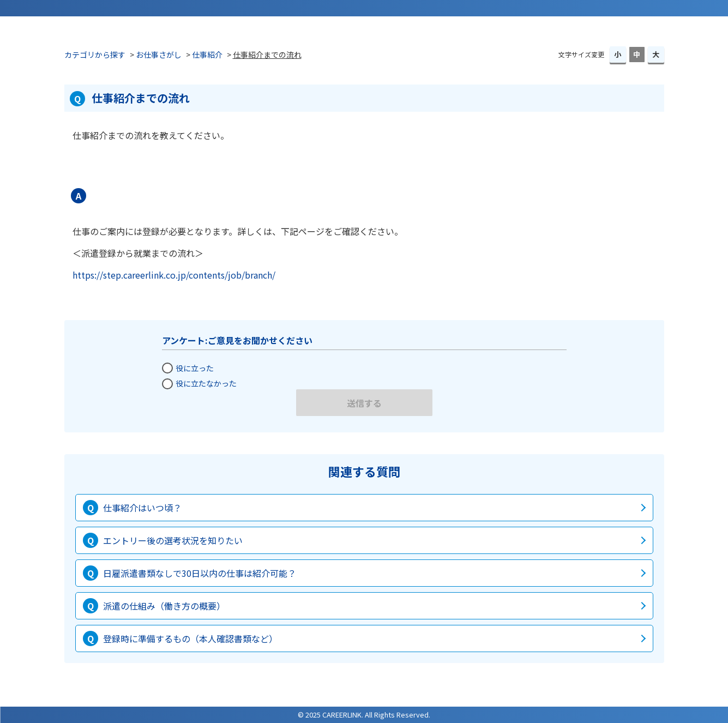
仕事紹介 (207, 55)
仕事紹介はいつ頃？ (142, 508)
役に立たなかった (206, 383)
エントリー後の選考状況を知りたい (173, 540)
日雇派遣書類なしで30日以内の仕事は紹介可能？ (200, 573)
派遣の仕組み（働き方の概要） (164, 606)
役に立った (195, 368)
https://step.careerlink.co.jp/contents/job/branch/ (174, 275)
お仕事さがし (159, 55)
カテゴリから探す (95, 55)
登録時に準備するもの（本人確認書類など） (190, 638)
